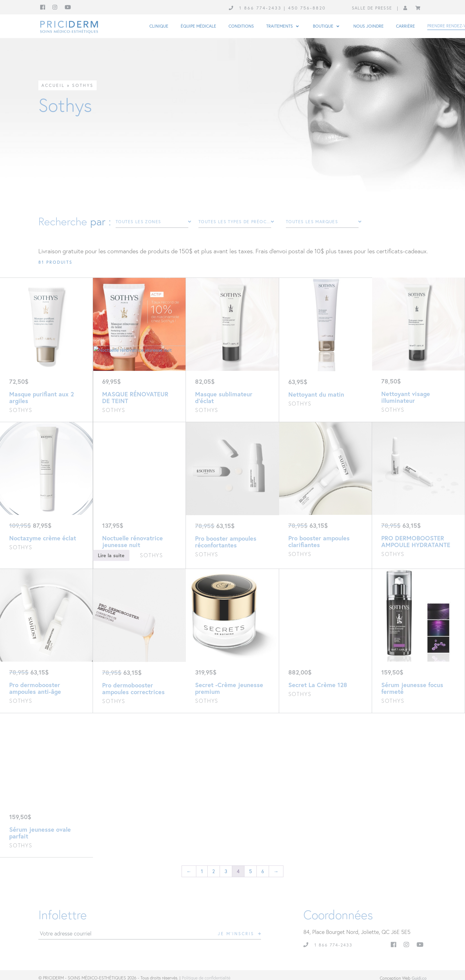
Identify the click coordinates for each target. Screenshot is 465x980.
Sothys (83, 85)
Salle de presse (372, 8)
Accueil (53, 85)
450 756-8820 (307, 8)
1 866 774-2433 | (264, 8)
